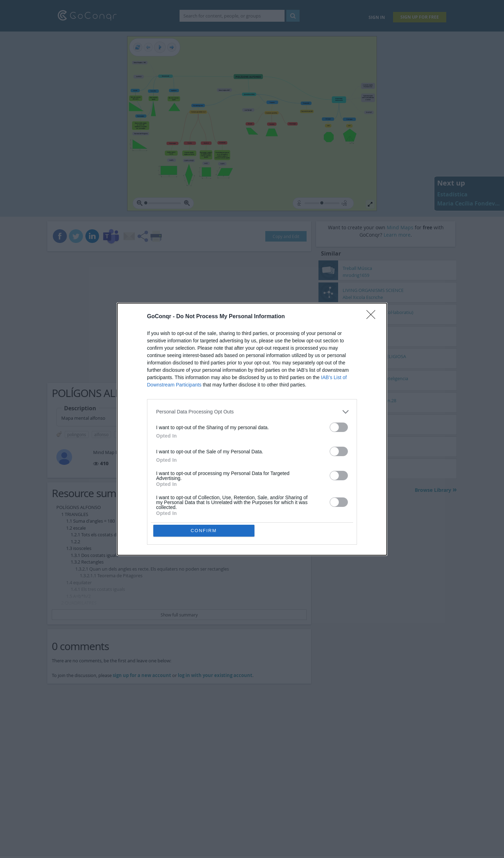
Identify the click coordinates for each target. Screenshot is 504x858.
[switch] (339, 427)
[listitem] (252, 412)
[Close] (373, 317)
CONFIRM (204, 531)
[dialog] (252, 429)
